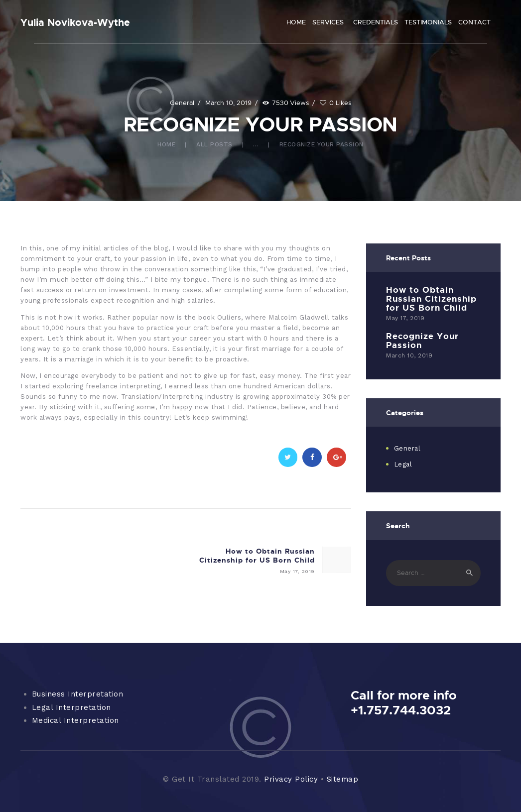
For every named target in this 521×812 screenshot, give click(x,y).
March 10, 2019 (228, 103)
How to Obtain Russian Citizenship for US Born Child (431, 299)
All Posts (214, 144)
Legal (403, 464)
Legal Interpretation (71, 707)
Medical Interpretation (75, 720)
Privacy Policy (291, 779)
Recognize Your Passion (422, 341)
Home (166, 144)
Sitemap (343, 779)
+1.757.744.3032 (401, 710)
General (182, 103)
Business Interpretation (78, 694)
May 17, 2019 (405, 318)
